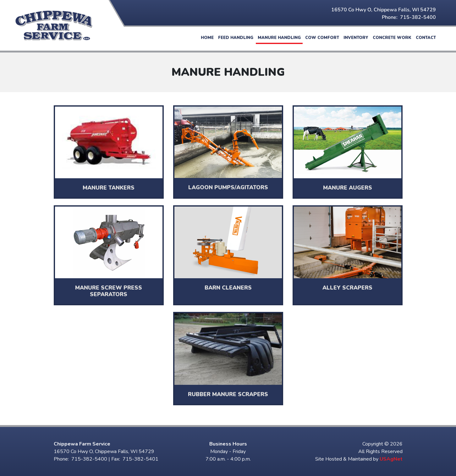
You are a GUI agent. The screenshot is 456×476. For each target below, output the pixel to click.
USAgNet (391, 459)
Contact (426, 38)
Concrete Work (392, 38)
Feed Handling (236, 38)
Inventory (356, 38)
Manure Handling (279, 38)
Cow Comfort (322, 38)
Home (207, 38)
